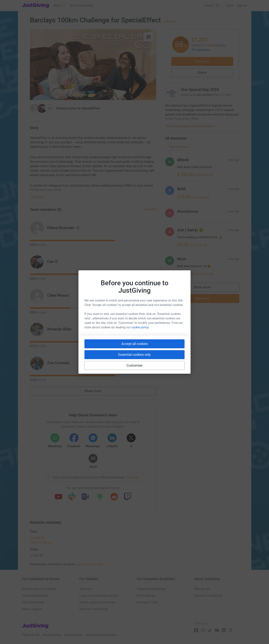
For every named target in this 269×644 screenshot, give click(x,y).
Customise (135, 365)
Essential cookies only (134, 355)
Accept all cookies (135, 344)
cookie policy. (140, 327)
